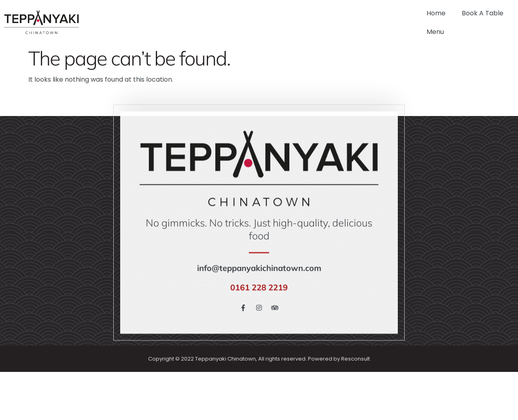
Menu (435, 32)
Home (436, 13)
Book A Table (483, 13)
